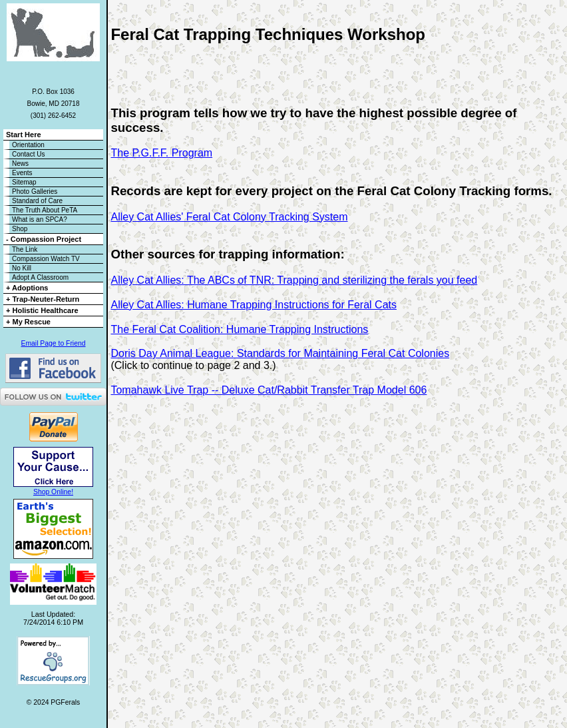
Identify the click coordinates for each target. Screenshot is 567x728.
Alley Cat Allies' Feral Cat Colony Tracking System (229, 217)
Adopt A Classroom (40, 277)
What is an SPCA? (40, 219)
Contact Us (28, 154)
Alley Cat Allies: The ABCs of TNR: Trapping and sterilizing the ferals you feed (294, 280)
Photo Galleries (35, 191)
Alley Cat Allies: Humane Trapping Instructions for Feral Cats (254, 305)
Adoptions (30, 288)
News (20, 164)
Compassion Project (46, 239)
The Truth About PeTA (45, 210)
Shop (20, 229)
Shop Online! (53, 492)
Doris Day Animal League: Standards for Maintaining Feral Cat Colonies (280, 353)
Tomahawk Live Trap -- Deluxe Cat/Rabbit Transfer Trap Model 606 (269, 390)
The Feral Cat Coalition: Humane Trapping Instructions (239, 329)
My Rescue (32, 322)
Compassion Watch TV (46, 259)
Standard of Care (37, 201)
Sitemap (24, 182)
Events (22, 173)
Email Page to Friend (53, 343)
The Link (25, 249)
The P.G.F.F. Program (161, 153)
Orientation (28, 145)
